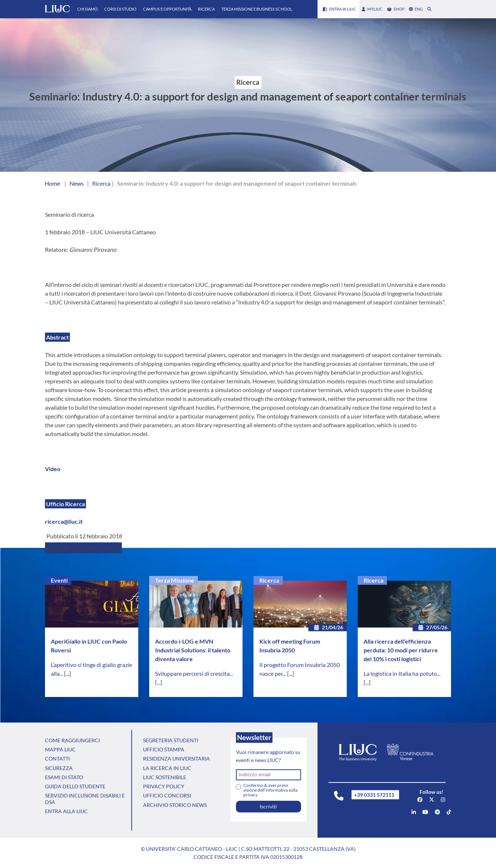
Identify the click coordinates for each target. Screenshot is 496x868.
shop (396, 9)
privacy (250, 795)
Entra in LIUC (339, 9)
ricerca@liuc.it (64, 521)
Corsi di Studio (120, 9)
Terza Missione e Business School (257, 9)
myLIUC (372, 9)
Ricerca (206, 9)
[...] (67, 673)
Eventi (59, 580)
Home (52, 183)
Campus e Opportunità (167, 9)
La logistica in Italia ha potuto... (402, 673)
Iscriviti (268, 806)
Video (53, 469)
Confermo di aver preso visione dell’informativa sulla (270, 790)
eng (416, 9)
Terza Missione (175, 580)
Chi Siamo (87, 9)
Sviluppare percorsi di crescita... (194, 673)
